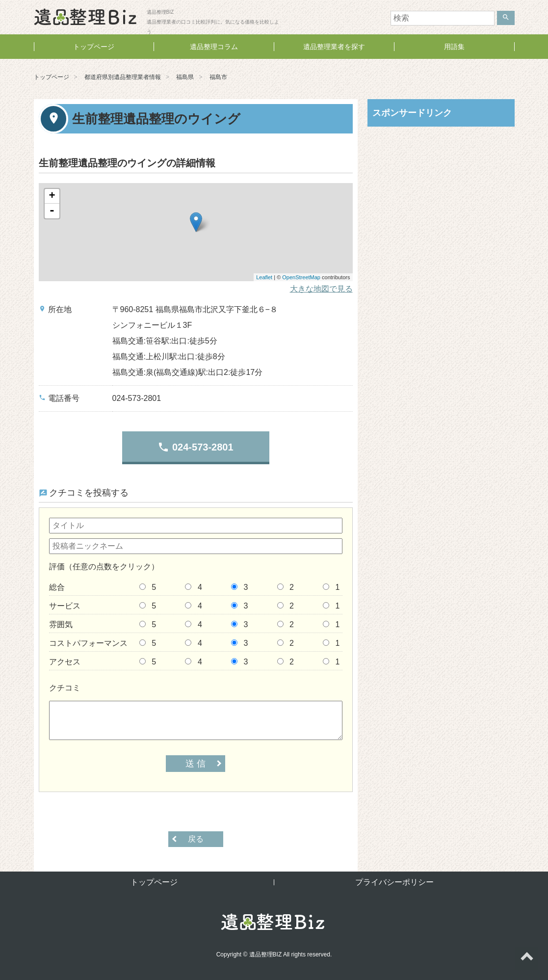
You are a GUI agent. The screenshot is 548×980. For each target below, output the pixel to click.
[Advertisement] (441, 198)
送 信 (196, 764)
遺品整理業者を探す (334, 47)
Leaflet (264, 277)
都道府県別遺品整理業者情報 (123, 77)
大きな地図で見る (321, 289)
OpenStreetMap (301, 277)
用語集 (454, 47)
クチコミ (65, 688)
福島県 (185, 77)
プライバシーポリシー (394, 882)
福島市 (218, 77)
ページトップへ (526, 958)
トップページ (94, 47)
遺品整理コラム (214, 47)
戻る (196, 839)
